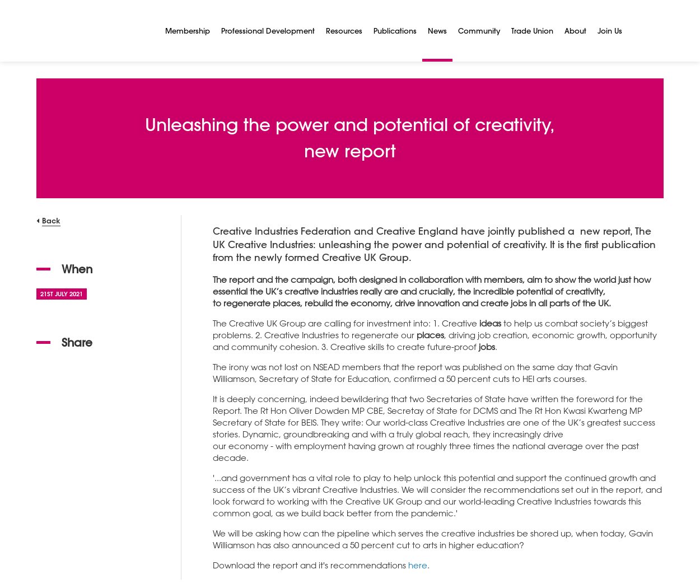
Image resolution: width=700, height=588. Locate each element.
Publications (395, 31)
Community (479, 31)
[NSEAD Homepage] (92, 31)
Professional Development (268, 31)
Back (51, 220)
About (575, 31)
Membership (188, 31)
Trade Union (532, 31)
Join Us (610, 31)
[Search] (641, 31)
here (418, 565)
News (437, 31)
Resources (344, 31)
